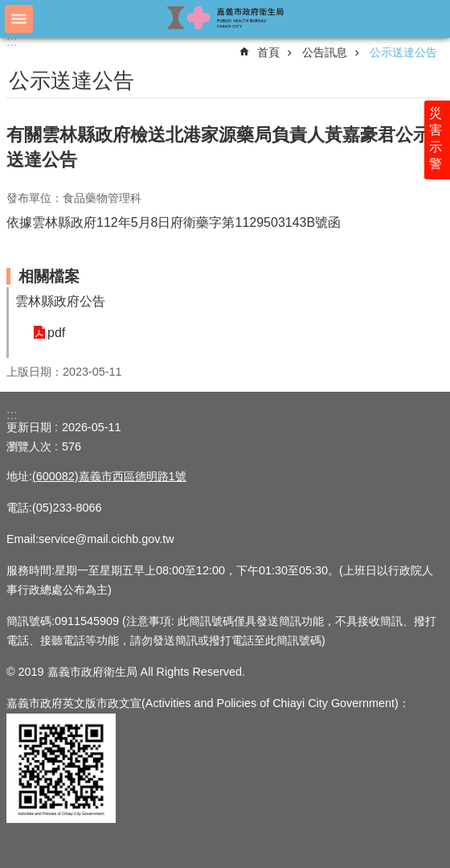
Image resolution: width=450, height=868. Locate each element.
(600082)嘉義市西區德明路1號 (109, 476)
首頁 (268, 52)
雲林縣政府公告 (60, 301)
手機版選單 (19, 19)
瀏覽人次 (29, 446)
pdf (56, 333)
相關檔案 (49, 276)
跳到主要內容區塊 (8, 8)
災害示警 (436, 138)
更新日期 (29, 427)
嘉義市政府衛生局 (225, 18)
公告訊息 (325, 52)
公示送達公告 (403, 52)
